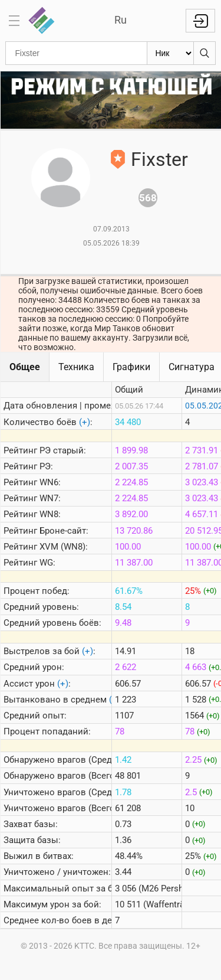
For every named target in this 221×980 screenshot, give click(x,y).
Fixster (159, 159)
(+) (85, 422)
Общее (25, 367)
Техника (76, 367)
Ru (121, 20)
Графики (131, 367)
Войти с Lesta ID (200, 21)
